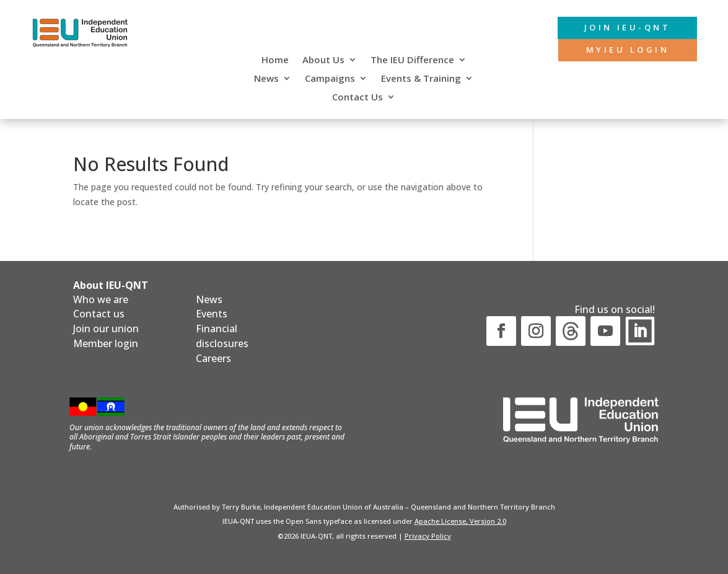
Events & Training (421, 79)
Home (275, 60)
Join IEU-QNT (618, 28)
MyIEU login (620, 52)
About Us (323, 60)
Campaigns (330, 79)
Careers (213, 358)
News (266, 79)
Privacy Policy (428, 536)
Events (212, 314)
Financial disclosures (222, 336)
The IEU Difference (412, 60)
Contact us (99, 314)
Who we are (101, 299)
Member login (106, 343)
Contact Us (357, 98)
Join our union (106, 329)
